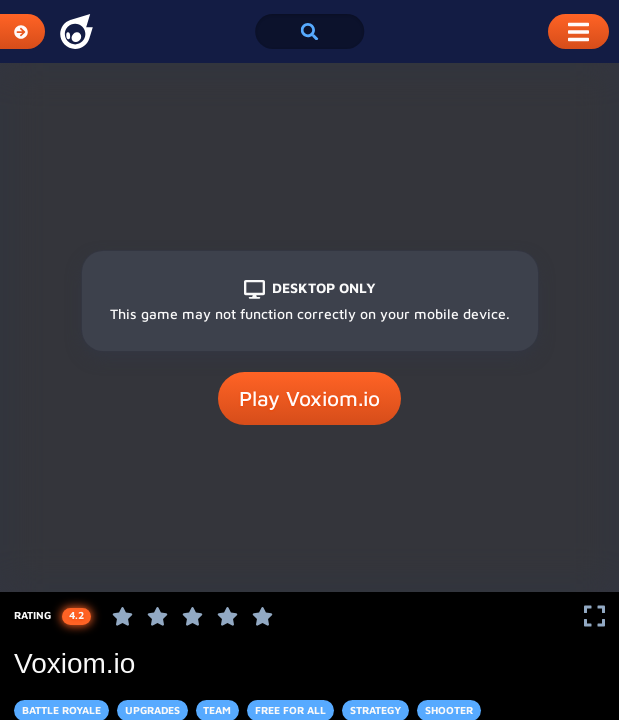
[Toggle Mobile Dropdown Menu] (578, 31)
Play (309, 399)
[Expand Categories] (22, 31)
